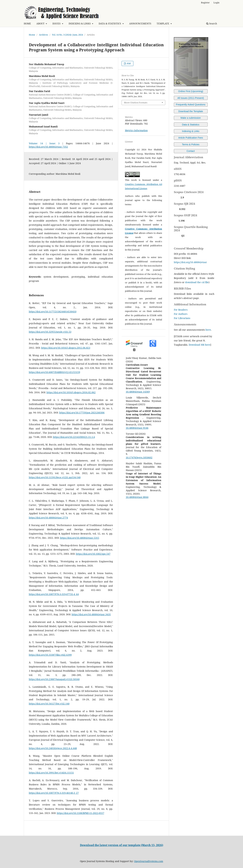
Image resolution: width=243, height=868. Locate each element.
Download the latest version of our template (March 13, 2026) (122, 845)
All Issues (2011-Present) (191, 98)
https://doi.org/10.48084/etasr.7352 (48, 147)
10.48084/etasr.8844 (137, 497)
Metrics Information (136, 130)
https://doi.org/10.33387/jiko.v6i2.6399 (50, 655)
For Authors (181, 314)
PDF (129, 63)
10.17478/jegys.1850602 (139, 457)
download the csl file (197, 282)
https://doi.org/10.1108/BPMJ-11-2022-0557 (81, 813)
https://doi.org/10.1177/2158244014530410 (53, 312)
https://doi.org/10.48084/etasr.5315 (80, 538)
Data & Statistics (191, 125)
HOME (27, 23)
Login (216, 3)
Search (212, 23)
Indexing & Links (191, 131)
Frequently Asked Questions (191, 105)
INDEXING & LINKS (80, 23)
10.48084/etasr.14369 (138, 392)
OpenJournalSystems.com (149, 861)
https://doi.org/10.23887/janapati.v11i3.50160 (54, 679)
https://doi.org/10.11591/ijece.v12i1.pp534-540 (55, 477)
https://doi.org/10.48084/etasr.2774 (48, 518)
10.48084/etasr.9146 (137, 428)
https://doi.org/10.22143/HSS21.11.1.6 (74, 437)
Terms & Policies (191, 144)
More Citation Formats (136, 103)
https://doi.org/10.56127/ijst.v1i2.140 (49, 704)
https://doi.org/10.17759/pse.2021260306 (82, 413)
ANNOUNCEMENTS (140, 23)
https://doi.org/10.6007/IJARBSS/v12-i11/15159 (54, 372)
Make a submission (191, 118)
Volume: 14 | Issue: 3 (44, 143)
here (208, 330)
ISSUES (57, 23)
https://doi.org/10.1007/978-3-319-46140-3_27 (54, 793)
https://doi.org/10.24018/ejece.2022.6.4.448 (53, 748)
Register (205, 3)
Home (32, 35)
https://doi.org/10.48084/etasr (190, 262)
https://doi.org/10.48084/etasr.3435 (91, 614)
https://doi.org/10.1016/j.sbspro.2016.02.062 (71, 392)
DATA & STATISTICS (110, 23)
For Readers (181, 310)
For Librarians (182, 318)
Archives (44, 35)
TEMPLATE (163, 23)
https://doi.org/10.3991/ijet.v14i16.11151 (51, 773)
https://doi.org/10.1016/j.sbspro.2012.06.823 (66, 348)
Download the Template (191, 111)
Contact (191, 151)
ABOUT (41, 23)
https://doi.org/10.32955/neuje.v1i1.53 (50, 332)
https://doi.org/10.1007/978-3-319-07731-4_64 (54, 594)
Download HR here (199, 345)
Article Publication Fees (191, 138)
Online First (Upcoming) (191, 91)
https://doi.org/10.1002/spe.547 (93, 554)
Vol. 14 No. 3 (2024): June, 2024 (67, 35)
